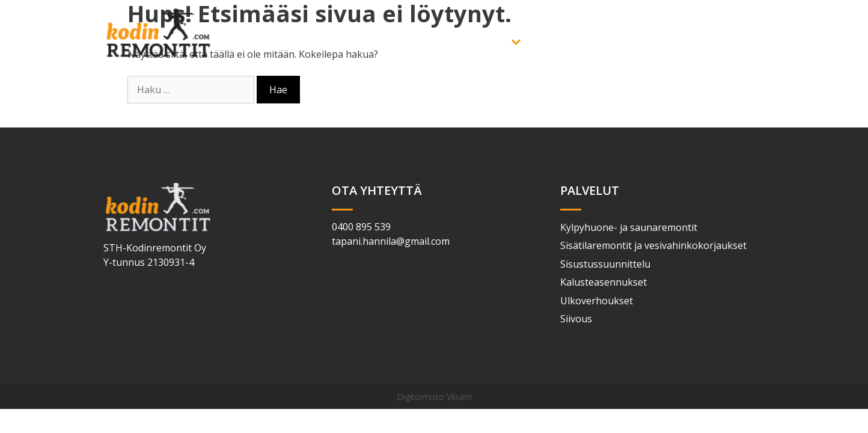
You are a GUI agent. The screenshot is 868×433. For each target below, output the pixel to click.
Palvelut (499, 42)
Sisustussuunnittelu (605, 264)
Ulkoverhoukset (597, 301)
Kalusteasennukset (604, 282)
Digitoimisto (420, 397)
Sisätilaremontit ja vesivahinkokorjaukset (653, 245)
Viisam (459, 397)
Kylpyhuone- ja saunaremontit (629, 227)
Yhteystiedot (718, 42)
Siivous (576, 319)
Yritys (563, 42)
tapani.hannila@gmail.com (391, 241)
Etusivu (420, 42)
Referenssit (631, 42)
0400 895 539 (361, 227)
